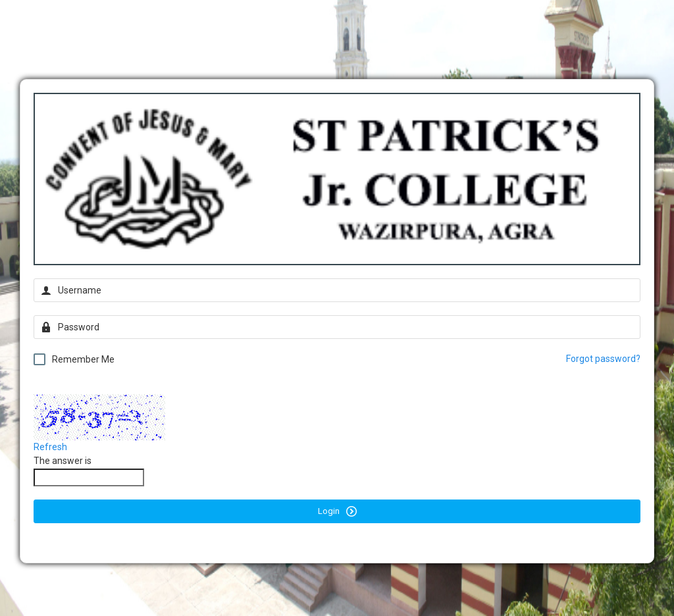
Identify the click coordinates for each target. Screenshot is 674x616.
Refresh (50, 447)
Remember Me (74, 359)
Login (337, 511)
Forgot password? (603, 359)
